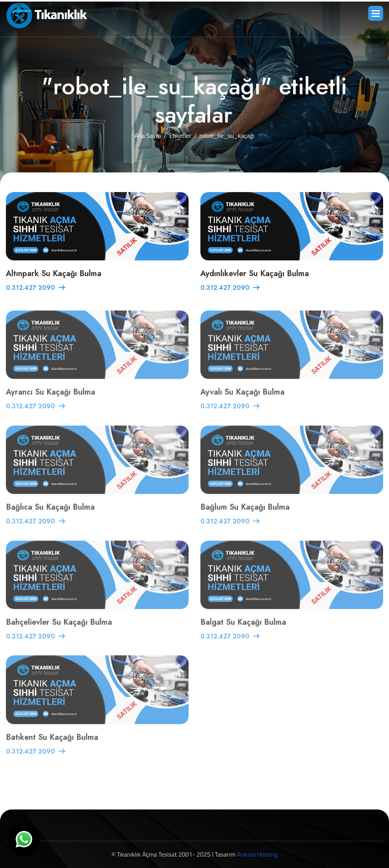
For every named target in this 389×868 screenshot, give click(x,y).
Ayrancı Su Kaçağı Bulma (50, 402)
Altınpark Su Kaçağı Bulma (54, 274)
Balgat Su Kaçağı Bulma (243, 633)
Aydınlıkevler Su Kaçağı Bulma (255, 274)
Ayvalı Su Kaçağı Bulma (242, 402)
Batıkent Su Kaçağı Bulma (52, 748)
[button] (376, 13)
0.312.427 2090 (30, 288)
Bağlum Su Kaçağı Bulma (245, 517)
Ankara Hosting (257, 854)
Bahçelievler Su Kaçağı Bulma (59, 633)
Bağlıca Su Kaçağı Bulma (50, 517)
